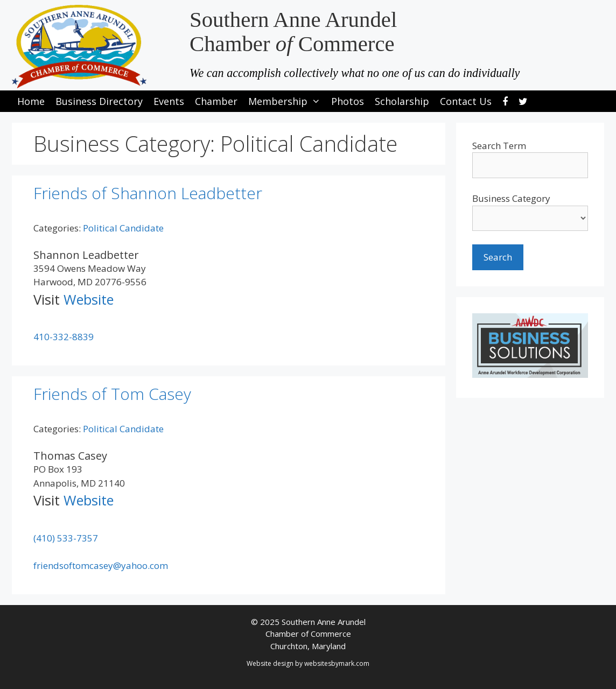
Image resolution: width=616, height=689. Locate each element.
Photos (348, 101)
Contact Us (466, 101)
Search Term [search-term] (499, 146)
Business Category (511, 198)
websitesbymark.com (337, 663)
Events (169, 101)
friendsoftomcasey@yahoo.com (101, 565)
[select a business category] (530, 218)
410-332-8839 (64, 337)
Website (89, 299)
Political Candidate (123, 228)
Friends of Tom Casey (112, 394)
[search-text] (530, 165)
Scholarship (402, 101)
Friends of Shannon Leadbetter (148, 193)
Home (31, 101)
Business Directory (99, 101)
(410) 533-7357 (66, 538)
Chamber (216, 101)
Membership (287, 101)
